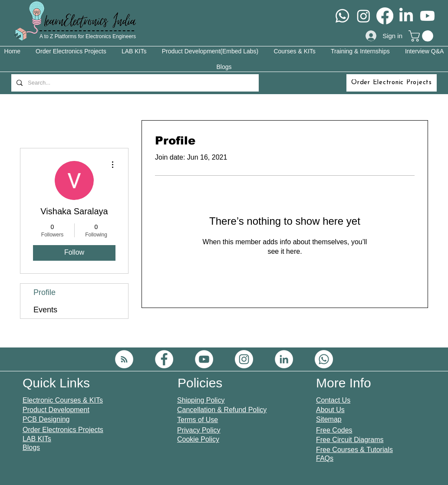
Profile (44, 292)
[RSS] (124, 359)
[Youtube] (427, 16)
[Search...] (134, 83)
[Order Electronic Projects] (392, 83)
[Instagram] (364, 16)
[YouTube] (204, 359)
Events (45, 310)
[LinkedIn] (406, 16)
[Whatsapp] (342, 16)
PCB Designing (46, 419)
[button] (422, 36)
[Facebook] (385, 16)
